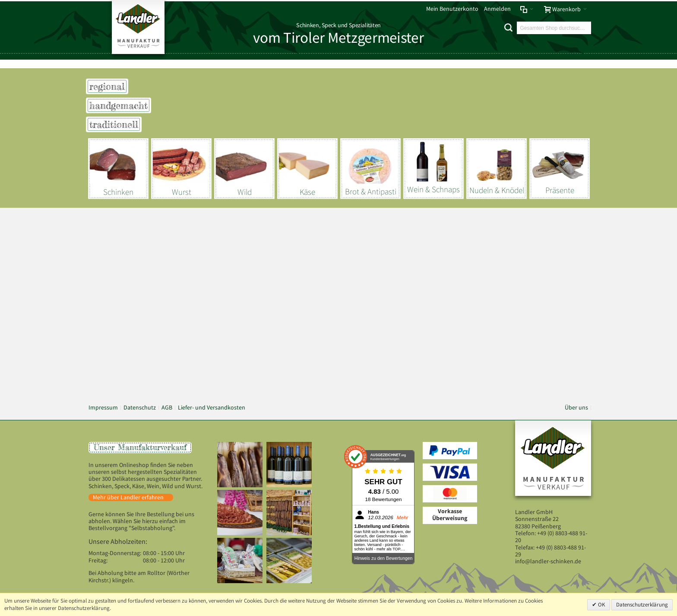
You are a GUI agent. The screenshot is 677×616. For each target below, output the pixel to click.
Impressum (103, 408)
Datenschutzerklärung (642, 605)
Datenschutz (140, 408)
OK (601, 605)
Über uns (576, 408)
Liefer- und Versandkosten (212, 408)
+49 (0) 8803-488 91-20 (551, 537)
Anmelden (497, 9)
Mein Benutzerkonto (452, 9)
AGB (167, 408)
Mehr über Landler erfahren (128, 497)
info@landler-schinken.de (548, 561)
